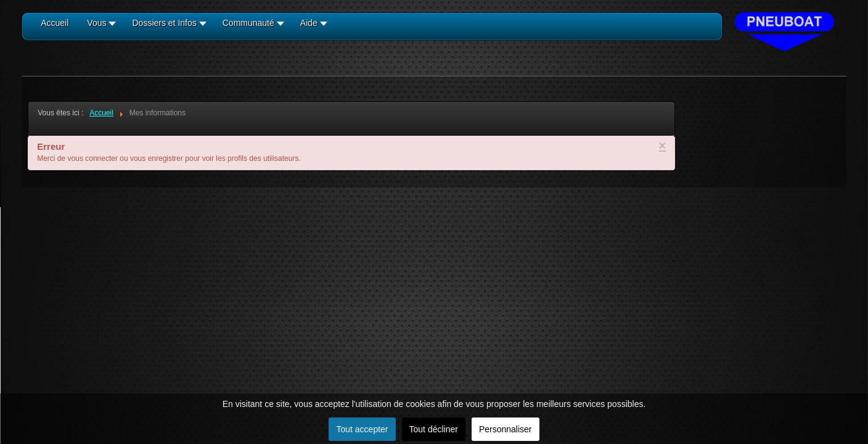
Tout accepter (362, 429)
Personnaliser (506, 429)
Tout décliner (434, 429)
